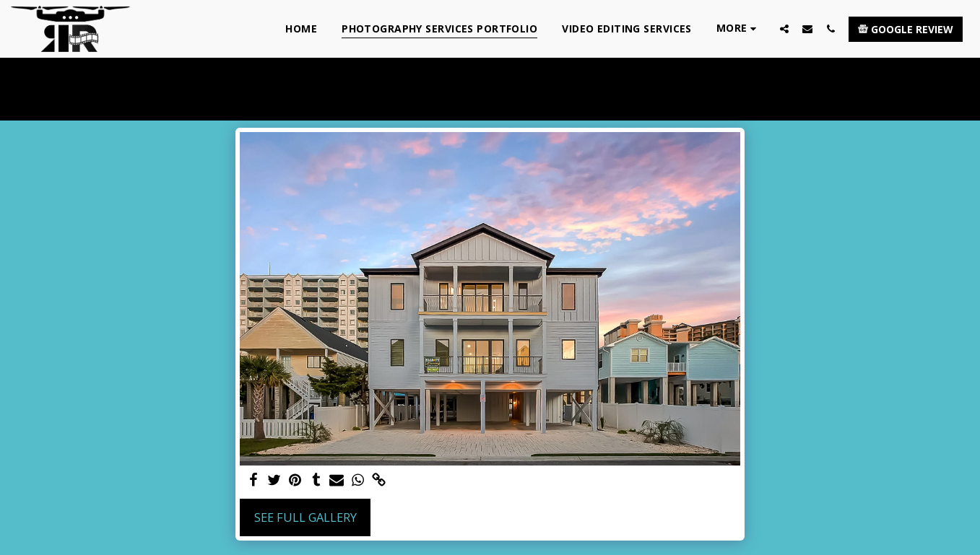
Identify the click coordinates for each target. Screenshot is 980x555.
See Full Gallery (305, 517)
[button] (784, 29)
